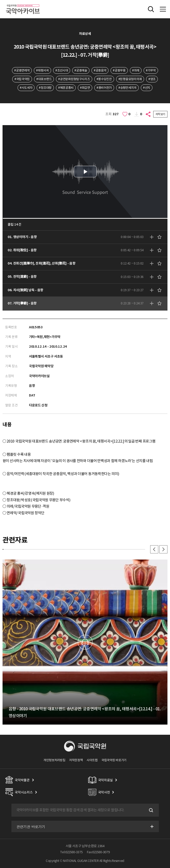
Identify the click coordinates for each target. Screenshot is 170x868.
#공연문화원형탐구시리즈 (74, 79)
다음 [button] (163, 549)
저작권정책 (76, 760)
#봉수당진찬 (104, 79)
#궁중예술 (81, 70)
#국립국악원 (22, 79)
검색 (151, 810)
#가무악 (151, 70)
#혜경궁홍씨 (66, 88)
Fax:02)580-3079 (98, 852)
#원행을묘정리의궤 (130, 79)
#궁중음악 (100, 70)
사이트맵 (92, 760)
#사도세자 (26, 88)
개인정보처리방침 (54, 760)
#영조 (152, 79)
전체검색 (151, 9)
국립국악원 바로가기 (114, 760)
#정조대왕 (45, 88)
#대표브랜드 (44, 79)
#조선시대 (62, 70)
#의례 (136, 70)
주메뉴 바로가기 (0, 0)
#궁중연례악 (22, 70)
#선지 (147, 88)
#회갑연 (85, 88)
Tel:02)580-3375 (71, 852)
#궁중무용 (119, 70)
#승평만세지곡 (127, 88)
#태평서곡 (42, 70)
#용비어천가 (104, 88)
